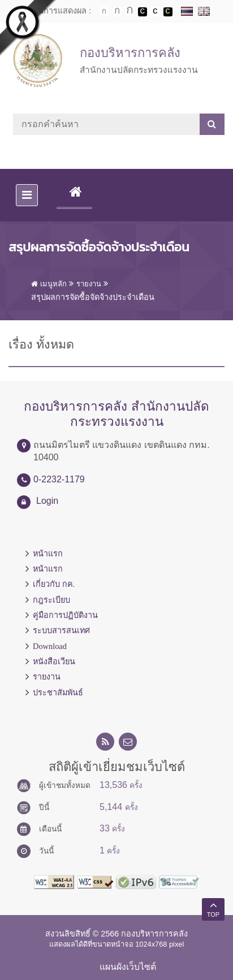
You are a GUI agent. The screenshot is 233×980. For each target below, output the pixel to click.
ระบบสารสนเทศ (61, 630)
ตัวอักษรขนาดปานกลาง (117, 12)
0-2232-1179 (59, 479)
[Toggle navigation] (27, 195)
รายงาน (47, 677)
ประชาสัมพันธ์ (58, 692)
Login (47, 501)
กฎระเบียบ (51, 600)
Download (50, 646)
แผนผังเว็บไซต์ (128, 967)
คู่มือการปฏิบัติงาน (65, 615)
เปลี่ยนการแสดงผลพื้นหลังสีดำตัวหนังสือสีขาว (143, 12)
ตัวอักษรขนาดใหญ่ (130, 11)
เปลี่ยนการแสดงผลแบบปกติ (155, 12)
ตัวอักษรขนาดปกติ (104, 11)
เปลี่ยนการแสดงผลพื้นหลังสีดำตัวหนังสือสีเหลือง (168, 12)
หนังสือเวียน (54, 661)
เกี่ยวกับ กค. (54, 584)
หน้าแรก (48, 554)
